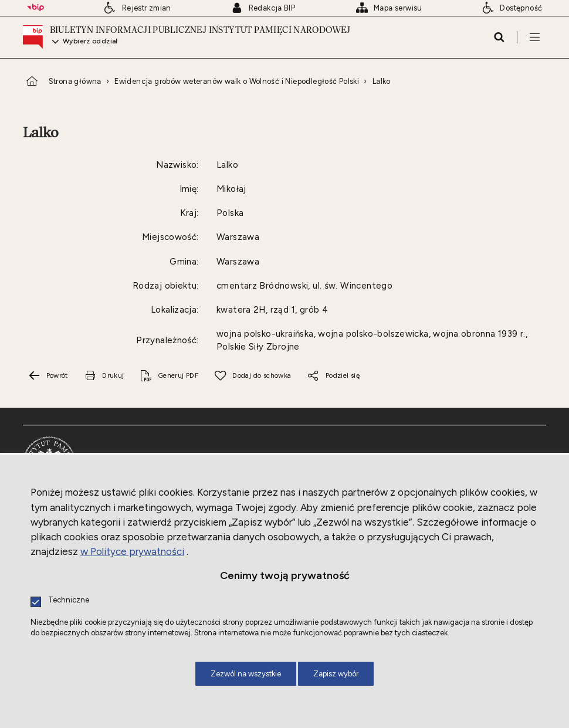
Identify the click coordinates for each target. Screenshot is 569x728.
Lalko (382, 81)
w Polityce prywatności (132, 551)
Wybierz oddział (90, 42)
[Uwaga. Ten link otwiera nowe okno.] (104, 376)
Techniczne (69, 600)
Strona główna (75, 81)
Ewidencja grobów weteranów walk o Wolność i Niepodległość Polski (237, 81)
